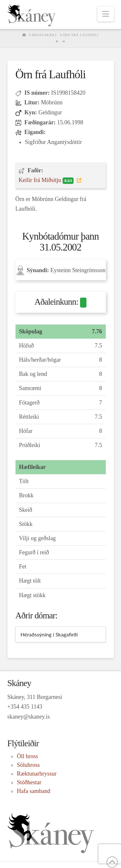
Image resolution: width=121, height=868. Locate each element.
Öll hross (27, 756)
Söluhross (28, 765)
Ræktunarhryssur (37, 774)
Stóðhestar (29, 782)
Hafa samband (33, 791)
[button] (106, 14)
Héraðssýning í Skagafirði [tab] (49, 634)
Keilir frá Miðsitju (47, 180)
